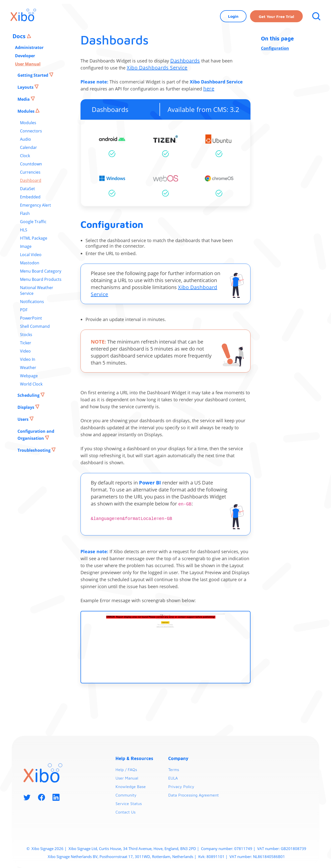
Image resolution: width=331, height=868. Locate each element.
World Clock (31, 384)
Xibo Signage (42, 849)
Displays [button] (26, 407)
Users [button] (23, 419)
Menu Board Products (41, 279)
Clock (25, 156)
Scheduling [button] (29, 395)
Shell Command (35, 326)
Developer (25, 56)
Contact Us (125, 812)
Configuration (275, 48)
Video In (28, 359)
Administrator (29, 47)
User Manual (28, 64)
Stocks (26, 335)
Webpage (29, 376)
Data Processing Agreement (193, 795)
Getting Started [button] (33, 75)
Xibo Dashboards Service (157, 68)
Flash (25, 213)
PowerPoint (31, 318)
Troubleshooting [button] (34, 450)
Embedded (30, 197)
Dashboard (31, 180)
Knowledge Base (131, 787)
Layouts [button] (26, 87)
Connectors (31, 131)
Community (126, 795)
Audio (25, 139)
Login (233, 16)
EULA (173, 778)
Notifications (32, 302)
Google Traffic (33, 222)
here (209, 89)
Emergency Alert (35, 205)
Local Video (31, 255)
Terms (174, 770)
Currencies (30, 172)
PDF (24, 310)
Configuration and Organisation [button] (36, 435)
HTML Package (34, 238)
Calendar (28, 147)
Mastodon (30, 263)
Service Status (129, 804)
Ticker (26, 343)
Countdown (31, 164)
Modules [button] (26, 111)
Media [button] (24, 99)
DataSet (27, 189)
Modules (28, 123)
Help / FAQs (126, 770)
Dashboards (185, 61)
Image (26, 246)
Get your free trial (276, 16)
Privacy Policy (181, 787)
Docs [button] (20, 36)
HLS (24, 230)
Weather (28, 368)
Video (25, 351)
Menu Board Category (41, 271)
